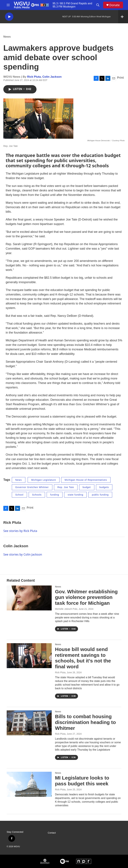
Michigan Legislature (43, 480)
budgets (104, 487)
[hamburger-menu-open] (8, 5)
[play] (9, 17)
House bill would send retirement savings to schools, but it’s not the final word (83, 658)
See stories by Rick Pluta (20, 531)
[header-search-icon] (98, 5)
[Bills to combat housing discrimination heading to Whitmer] (29, 723)
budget (87, 487)
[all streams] (123, 17)
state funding (75, 495)
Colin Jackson (52, 77)
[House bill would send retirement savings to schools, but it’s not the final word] (29, 656)
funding (55, 495)
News (7, 37)
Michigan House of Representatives (86, 480)
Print (120, 77)
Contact (52, 833)
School (19, 495)
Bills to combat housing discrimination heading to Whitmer (85, 722)
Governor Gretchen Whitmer (32, 487)
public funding (100, 495)
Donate (114, 5)
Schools (37, 495)
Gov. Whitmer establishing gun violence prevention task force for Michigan (86, 597)
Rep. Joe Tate (66, 487)
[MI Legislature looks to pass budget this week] (29, 784)
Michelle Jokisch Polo (66, 609)
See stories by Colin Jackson (23, 554)
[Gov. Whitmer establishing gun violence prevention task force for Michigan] (29, 598)
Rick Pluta (34, 77)
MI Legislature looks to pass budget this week (82, 781)
